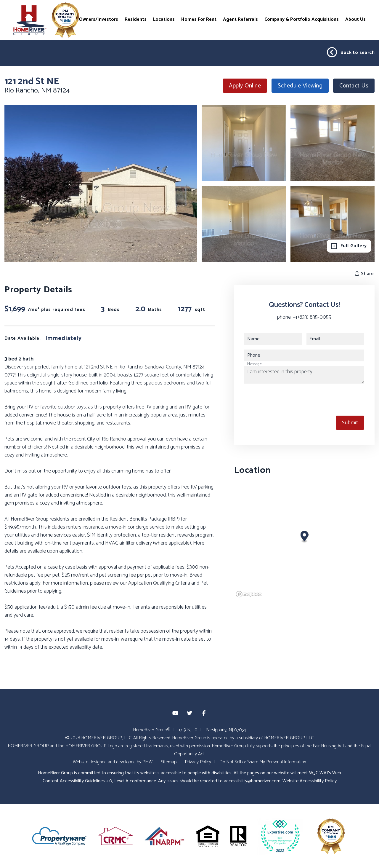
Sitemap (169, 762)
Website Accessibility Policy (310, 781)
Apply (245, 86)
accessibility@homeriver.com (252, 781)
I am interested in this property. (304, 375)
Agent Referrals (240, 19)
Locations (164, 19)
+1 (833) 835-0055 (312, 317)
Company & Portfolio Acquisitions (302, 19)
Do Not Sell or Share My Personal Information (263, 762)
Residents (136, 19)
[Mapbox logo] (249, 594)
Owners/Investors (98, 19)
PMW (147, 762)
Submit (350, 423)
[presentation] (289, 400)
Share (364, 274)
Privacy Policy (198, 762)
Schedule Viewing (300, 86)
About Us (355, 19)
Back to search (351, 52)
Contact (354, 86)
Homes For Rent (199, 19)
